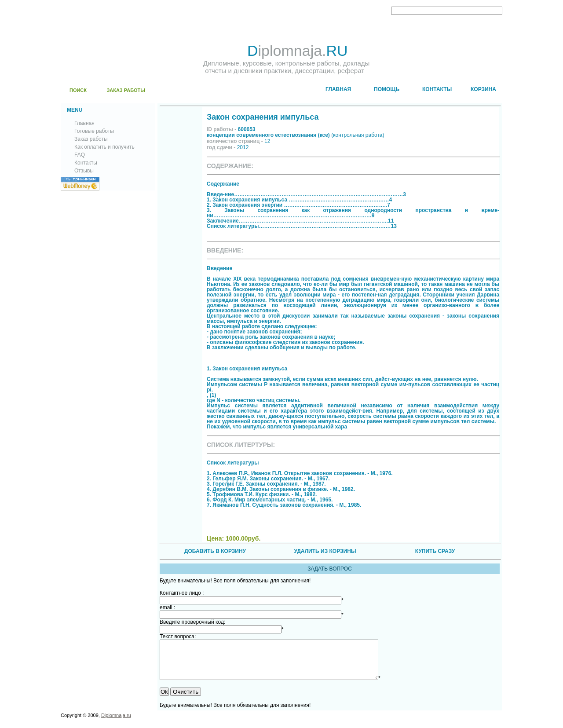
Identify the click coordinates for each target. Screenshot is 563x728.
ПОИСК (78, 90)
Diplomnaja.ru (116, 723)
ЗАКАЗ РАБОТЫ (126, 90)
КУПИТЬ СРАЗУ (435, 551)
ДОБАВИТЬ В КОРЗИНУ (215, 551)
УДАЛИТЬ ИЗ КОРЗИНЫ (325, 551)
